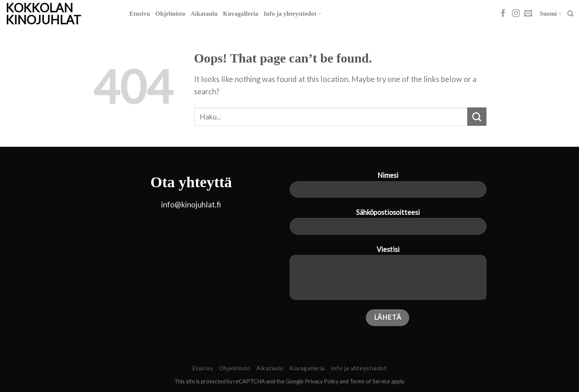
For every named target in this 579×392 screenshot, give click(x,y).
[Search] (570, 14)
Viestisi (388, 276)
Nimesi (388, 188)
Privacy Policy (322, 381)
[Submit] (477, 117)
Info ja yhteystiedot (292, 14)
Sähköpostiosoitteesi (388, 225)
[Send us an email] (528, 14)
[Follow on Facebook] (503, 14)
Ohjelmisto (171, 14)
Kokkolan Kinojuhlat (43, 14)
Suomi (551, 14)
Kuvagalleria (241, 14)
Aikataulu (204, 14)
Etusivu (140, 14)
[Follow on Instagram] (516, 14)
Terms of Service (370, 381)
